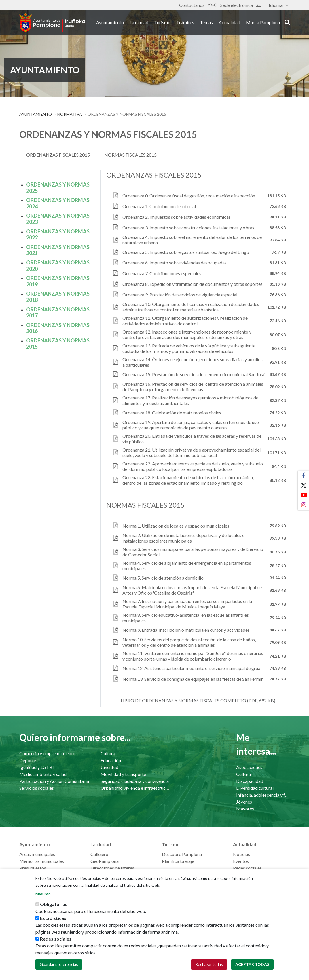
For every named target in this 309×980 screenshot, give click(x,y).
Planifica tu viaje (178, 861)
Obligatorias (54, 909)
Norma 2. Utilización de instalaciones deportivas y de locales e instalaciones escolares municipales (183, 538)
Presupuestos (33, 868)
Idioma (278, 5)
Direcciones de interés (112, 868)
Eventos (241, 861)
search (287, 22)
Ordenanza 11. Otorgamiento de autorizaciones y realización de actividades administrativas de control (185, 321)
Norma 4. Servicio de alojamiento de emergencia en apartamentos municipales (187, 566)
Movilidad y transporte (123, 774)
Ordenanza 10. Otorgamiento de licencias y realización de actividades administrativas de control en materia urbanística (191, 307)
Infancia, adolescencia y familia (263, 795)
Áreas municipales (37, 854)
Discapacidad (250, 781)
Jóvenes (244, 802)
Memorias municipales (42, 861)
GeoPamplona (105, 861)
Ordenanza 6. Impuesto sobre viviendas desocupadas (175, 263)
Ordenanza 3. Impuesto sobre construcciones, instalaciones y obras (188, 228)
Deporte (28, 760)
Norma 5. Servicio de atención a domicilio (163, 578)
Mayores (245, 809)
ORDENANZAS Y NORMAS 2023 (58, 219)
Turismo (162, 23)
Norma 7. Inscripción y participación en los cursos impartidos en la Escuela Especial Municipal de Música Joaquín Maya (187, 604)
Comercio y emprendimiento (47, 753)
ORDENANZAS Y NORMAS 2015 (58, 344)
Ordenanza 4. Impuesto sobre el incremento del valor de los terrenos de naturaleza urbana (192, 240)
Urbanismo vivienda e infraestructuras (135, 788)
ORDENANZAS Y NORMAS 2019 (58, 281)
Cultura (108, 753)
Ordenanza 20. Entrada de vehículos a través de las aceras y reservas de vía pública (192, 439)
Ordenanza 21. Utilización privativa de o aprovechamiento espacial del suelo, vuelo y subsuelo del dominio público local (192, 452)
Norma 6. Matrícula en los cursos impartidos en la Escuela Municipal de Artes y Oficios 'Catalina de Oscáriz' (192, 590)
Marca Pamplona (263, 23)
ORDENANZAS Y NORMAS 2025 (58, 188)
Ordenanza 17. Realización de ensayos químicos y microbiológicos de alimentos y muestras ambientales (190, 400)
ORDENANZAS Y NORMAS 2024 (58, 203)
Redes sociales (247, 868)
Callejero (99, 854)
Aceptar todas (252, 969)
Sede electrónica (241, 5)
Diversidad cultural (255, 788)
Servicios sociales (37, 788)
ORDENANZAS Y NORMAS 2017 (58, 313)
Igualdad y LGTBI (37, 767)
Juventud (109, 767)
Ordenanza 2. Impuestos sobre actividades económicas (177, 217)
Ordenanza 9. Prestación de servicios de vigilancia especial (180, 295)
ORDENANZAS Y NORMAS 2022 (58, 235)
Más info (43, 898)
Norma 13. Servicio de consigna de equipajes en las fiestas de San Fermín (193, 679)
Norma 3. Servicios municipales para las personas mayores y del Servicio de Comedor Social (193, 552)
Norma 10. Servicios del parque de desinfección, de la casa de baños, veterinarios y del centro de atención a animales (189, 642)
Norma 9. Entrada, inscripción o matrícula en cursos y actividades (186, 630)
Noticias (241, 854)
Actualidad (229, 23)
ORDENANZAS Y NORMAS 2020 (58, 266)
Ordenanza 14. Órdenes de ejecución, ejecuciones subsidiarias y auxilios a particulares (193, 362)
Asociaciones (249, 767)
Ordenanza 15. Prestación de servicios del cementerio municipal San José (194, 374)
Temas (206, 23)
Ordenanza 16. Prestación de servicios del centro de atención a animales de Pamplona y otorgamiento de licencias (193, 387)
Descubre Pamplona (182, 854)
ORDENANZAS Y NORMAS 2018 (58, 297)
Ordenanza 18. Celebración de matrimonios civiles (172, 413)
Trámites (185, 23)
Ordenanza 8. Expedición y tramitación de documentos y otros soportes (193, 284)
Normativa (70, 114)
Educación (111, 760)
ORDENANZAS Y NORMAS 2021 (58, 250)
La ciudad (139, 23)
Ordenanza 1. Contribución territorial (159, 206)
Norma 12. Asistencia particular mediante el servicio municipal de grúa (191, 668)
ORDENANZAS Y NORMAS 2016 (58, 328)
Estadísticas (53, 923)
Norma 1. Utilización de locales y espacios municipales (176, 526)
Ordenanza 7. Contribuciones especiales (162, 273)
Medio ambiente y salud (43, 774)
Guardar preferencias (59, 969)
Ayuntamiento (110, 23)
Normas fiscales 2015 (130, 155)
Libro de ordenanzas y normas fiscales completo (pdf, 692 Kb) (198, 700)
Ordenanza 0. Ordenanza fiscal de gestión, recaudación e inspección (189, 196)
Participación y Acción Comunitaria (54, 781)
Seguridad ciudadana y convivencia (135, 781)
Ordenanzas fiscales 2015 (58, 155)
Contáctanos (198, 5)
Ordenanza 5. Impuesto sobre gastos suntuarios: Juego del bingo (186, 252)
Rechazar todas (209, 969)
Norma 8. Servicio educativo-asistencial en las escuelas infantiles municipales (186, 618)
